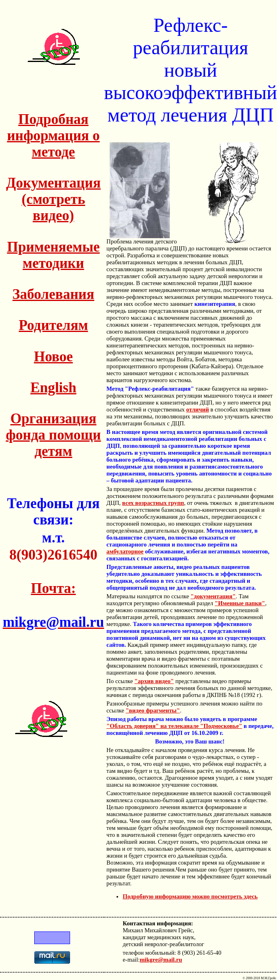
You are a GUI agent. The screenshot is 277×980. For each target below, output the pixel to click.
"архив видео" (154, 681)
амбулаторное (125, 551)
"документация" (213, 596)
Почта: (53, 588)
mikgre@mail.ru (161, 960)
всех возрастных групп (153, 503)
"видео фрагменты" (153, 710)
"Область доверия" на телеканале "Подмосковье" (174, 726)
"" (240, 603)
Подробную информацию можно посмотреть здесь (190, 896)
